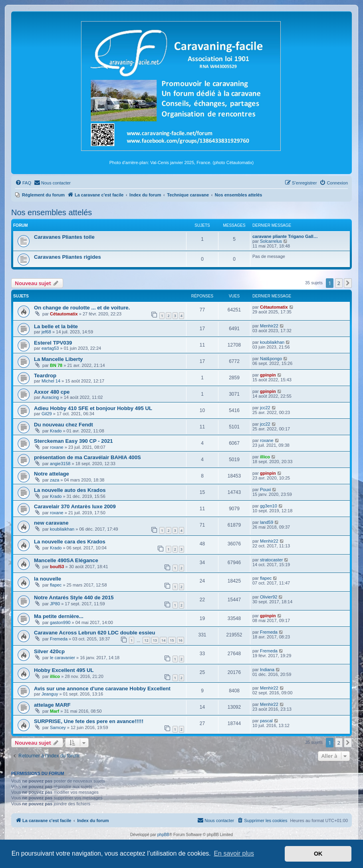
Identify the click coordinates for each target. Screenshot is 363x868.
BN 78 (56, 365)
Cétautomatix (64, 314)
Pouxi (266, 489)
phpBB (163, 835)
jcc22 (265, 408)
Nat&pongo (271, 359)
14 (163, 640)
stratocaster (271, 560)
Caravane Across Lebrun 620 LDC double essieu (95, 633)
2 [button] (339, 283)
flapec (56, 585)
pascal (266, 721)
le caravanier (62, 658)
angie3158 (60, 464)
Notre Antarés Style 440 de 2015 (74, 597)
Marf (55, 711)
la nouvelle (48, 579)
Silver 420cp (49, 651)
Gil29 (47, 414)
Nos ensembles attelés (52, 212)
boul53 (57, 567)
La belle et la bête (56, 326)
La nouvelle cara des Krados (70, 542)
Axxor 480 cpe (52, 392)
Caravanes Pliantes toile (64, 237)
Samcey (58, 727)
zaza (55, 480)
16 (181, 640)
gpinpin (268, 375)
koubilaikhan (272, 342)
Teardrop (45, 376)
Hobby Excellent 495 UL (64, 670)
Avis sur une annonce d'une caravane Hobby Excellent (102, 689)
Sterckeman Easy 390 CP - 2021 (73, 441)
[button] (348, 283)
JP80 (55, 604)
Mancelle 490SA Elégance (66, 560)
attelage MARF (52, 705)
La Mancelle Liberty (58, 359)
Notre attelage (52, 474)
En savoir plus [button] (234, 853)
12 (146, 640)
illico (265, 457)
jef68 (46, 332)
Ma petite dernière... (59, 616)
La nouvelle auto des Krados (70, 490)
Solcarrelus (271, 241)
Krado (56, 431)
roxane (57, 447)
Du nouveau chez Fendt (63, 425)
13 (155, 640)
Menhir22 (269, 326)
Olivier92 (269, 597)
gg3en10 (269, 506)
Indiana (267, 670)
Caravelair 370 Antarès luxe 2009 (75, 506)
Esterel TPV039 (53, 343)
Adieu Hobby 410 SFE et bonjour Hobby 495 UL (93, 408)
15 (172, 640)
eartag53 (50, 348)
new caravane (51, 523)
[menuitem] (23, 183)
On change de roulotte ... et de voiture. (82, 308)
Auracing (50, 397)
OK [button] (318, 854)
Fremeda (59, 639)
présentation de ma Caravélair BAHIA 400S (87, 457)
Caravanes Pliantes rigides (67, 257)
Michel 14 (51, 381)
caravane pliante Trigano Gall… (285, 236)
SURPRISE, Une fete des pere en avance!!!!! (89, 721)
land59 (267, 522)
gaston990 (60, 622)
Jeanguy (50, 694)
